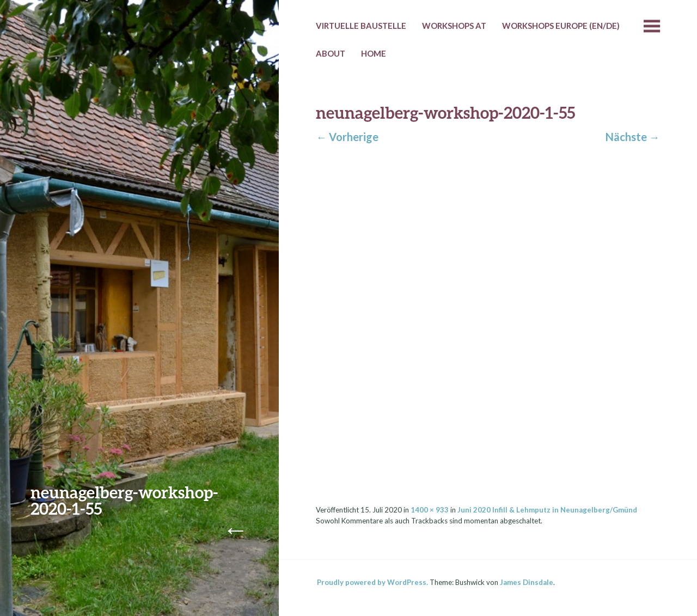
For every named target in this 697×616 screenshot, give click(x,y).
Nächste (633, 137)
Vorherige (347, 137)
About (331, 53)
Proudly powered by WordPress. (372, 582)
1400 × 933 (430, 510)
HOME (374, 53)
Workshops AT (454, 26)
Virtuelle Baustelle (361, 26)
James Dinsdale (527, 582)
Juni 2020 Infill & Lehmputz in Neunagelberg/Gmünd (547, 510)
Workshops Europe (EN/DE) (561, 26)
